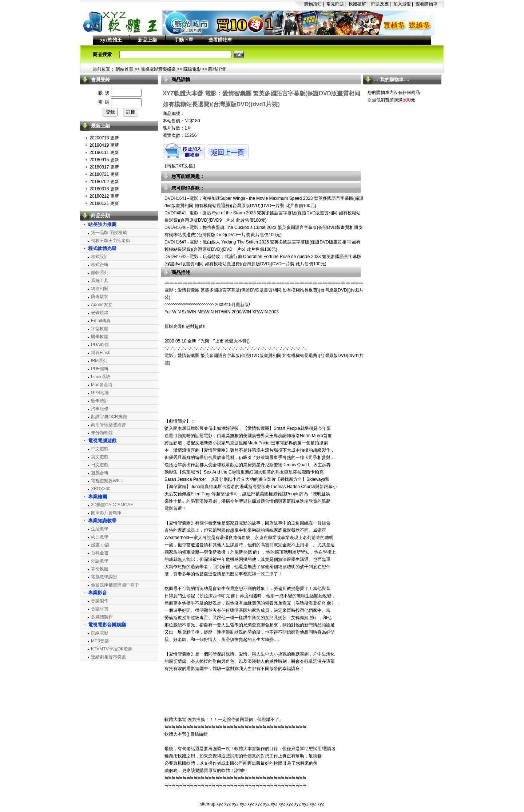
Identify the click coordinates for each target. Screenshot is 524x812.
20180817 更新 (104, 167)
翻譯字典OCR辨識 (109, 417)
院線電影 (192, 69)
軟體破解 (357, 4)
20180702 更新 (104, 182)
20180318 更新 (104, 189)
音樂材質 (100, 609)
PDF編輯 (100, 369)
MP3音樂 (100, 641)
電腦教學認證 (104, 577)
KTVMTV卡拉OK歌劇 (112, 649)
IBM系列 (99, 361)
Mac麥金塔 (102, 385)
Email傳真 (101, 321)
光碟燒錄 (100, 313)
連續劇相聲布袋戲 (108, 657)
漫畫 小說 (100, 545)
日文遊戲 (100, 465)
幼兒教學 (100, 537)
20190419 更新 (104, 145)
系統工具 (100, 281)
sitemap (208, 804)
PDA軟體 (100, 345)
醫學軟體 (100, 337)
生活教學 (100, 529)
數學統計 (100, 401)
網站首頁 (124, 69)
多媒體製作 (102, 617)
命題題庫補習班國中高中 (115, 585)
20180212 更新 (104, 196)
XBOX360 (101, 489)
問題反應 (380, 4)
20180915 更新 (104, 160)
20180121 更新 (104, 203)
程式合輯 (100, 265)
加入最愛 (402, 4)
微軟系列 (100, 273)
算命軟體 (100, 569)
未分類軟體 (102, 433)
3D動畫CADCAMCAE (112, 505)
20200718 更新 (104, 138)
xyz (220, 804)
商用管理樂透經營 (108, 425)
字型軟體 (100, 329)
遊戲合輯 (100, 473)
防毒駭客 (100, 297)
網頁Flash (101, 353)
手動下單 (184, 40)
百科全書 (100, 553)
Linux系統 (101, 377)
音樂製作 (100, 601)
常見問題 (335, 4)
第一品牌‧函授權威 (109, 233)
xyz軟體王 (111, 40)
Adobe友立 (102, 305)
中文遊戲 (100, 449)
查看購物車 (426, 4)
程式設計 (100, 257)
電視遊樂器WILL (107, 481)
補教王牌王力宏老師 (111, 241)
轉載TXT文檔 (180, 166)
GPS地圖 (100, 393)
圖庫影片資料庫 (106, 513)
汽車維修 (100, 409)
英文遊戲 (100, 457)
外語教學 (100, 561)
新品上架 (147, 40)
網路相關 (100, 289)
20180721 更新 (104, 174)
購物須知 (313, 4)
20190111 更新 (104, 153)
